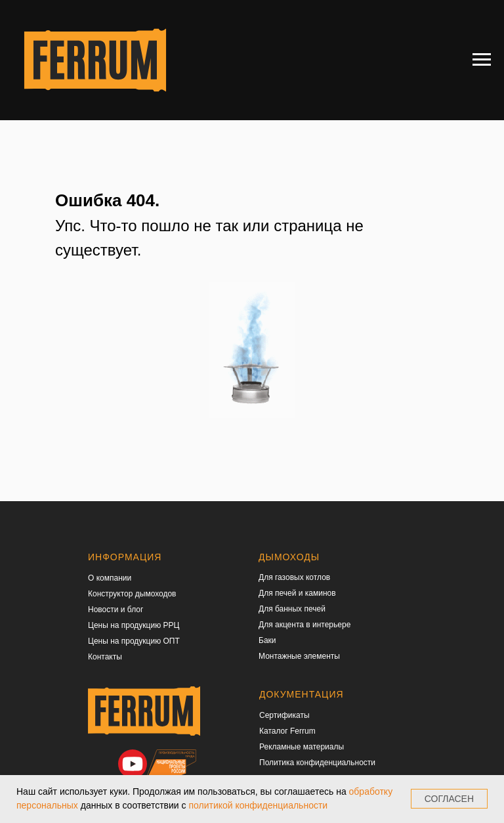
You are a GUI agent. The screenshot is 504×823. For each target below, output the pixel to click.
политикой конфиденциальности (258, 805)
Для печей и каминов (297, 593)
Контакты (105, 657)
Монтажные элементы (299, 656)
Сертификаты (284, 715)
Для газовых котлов (294, 577)
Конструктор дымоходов (132, 594)
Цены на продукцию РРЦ (134, 625)
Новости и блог (115, 610)
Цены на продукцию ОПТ (134, 641)
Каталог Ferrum (287, 731)
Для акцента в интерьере (304, 625)
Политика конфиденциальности (317, 763)
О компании (110, 578)
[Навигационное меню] (482, 60)
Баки (267, 640)
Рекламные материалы (302, 747)
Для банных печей (292, 609)
